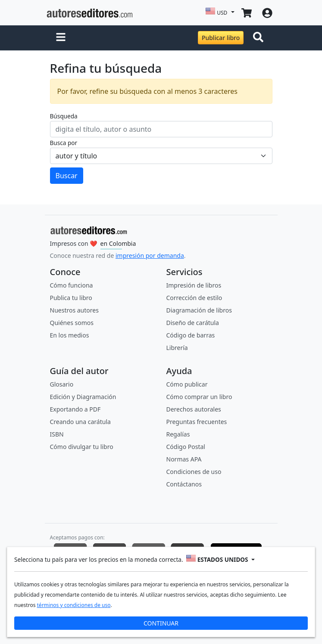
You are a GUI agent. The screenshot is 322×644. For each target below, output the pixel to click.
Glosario (62, 384)
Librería (177, 348)
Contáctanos (184, 484)
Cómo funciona (72, 285)
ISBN (57, 434)
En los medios (70, 335)
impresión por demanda (150, 255)
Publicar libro (221, 38)
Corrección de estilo (194, 298)
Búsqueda (64, 116)
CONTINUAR (161, 623)
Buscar (67, 176)
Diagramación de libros (199, 310)
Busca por (64, 143)
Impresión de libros (194, 285)
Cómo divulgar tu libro (82, 447)
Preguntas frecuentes (197, 422)
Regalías (178, 434)
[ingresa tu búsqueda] (161, 129)
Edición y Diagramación (83, 397)
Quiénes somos (72, 323)
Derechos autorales (194, 409)
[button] (61, 38)
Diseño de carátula (193, 323)
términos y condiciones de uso (74, 605)
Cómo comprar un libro (199, 397)
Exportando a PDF (75, 409)
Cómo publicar (187, 384)
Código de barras (191, 335)
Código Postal (186, 447)
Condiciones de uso (194, 472)
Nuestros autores (74, 310)
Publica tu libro (71, 298)
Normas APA (184, 459)
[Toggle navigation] (260, 38)
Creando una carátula (80, 422)
